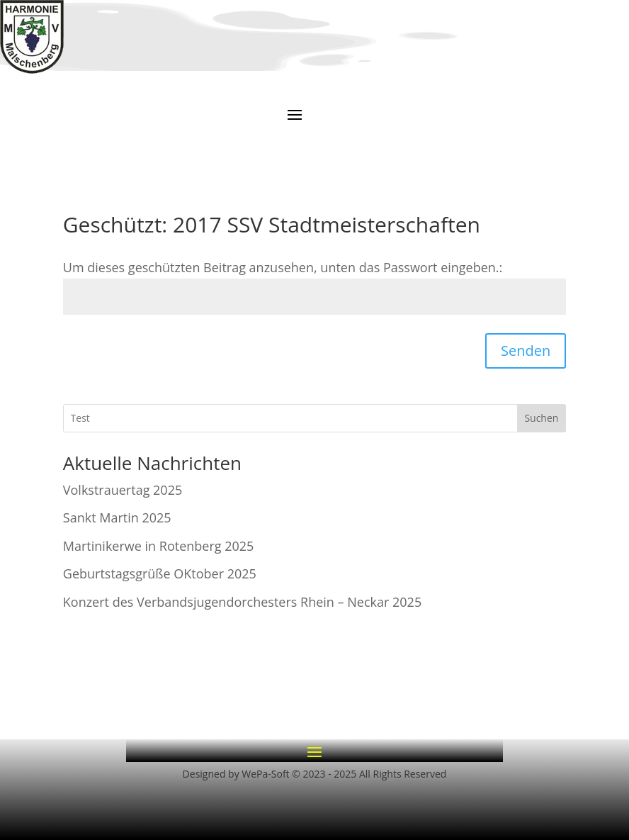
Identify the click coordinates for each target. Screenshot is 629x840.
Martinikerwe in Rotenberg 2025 (159, 546)
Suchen (541, 418)
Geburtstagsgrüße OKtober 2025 (160, 573)
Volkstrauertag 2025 (123, 490)
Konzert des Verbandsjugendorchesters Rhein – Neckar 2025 (242, 602)
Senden (526, 351)
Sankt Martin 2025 (117, 517)
